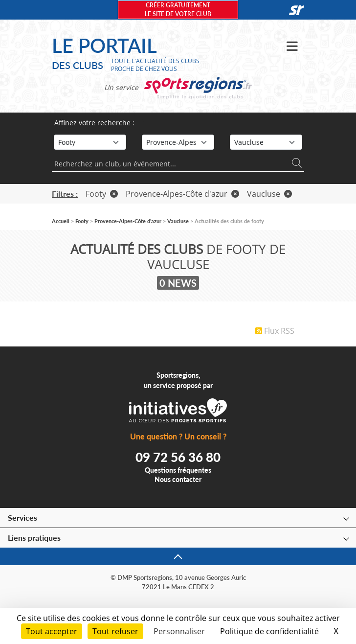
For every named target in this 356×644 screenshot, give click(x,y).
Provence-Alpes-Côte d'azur (182, 194)
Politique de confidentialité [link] (269, 631)
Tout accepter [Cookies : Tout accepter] (52, 631)
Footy (102, 194)
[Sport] (90, 142)
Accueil (61, 221)
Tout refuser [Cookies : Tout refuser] (115, 631)
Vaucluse (269, 194)
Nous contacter (178, 479)
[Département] (266, 142)
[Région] (178, 142)
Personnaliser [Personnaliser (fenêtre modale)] (179, 631)
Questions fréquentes (178, 470)
